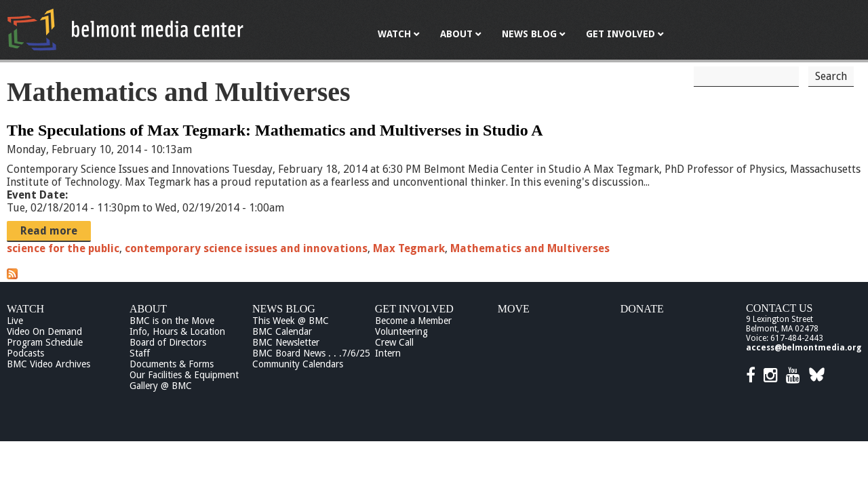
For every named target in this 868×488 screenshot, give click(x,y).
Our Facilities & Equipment (184, 375)
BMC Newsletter (286, 342)
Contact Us (779, 308)
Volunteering (401, 331)
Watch (25, 309)
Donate (642, 309)
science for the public (63, 248)
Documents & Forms (172, 364)
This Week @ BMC (291, 321)
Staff (140, 353)
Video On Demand (44, 331)
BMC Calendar (282, 331)
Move (514, 309)
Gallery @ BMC (161, 386)
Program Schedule (45, 342)
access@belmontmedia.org (804, 348)
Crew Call (394, 342)
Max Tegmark (409, 248)
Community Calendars (298, 364)
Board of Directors (168, 342)
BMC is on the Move (172, 321)
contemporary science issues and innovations (246, 248)
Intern (388, 353)
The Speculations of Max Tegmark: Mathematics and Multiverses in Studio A (275, 130)
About (148, 309)
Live (15, 321)
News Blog (284, 309)
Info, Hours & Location (177, 331)
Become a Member (413, 321)
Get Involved (414, 309)
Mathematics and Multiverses (530, 248)
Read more (49, 231)
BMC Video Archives (48, 364)
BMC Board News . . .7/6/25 (311, 353)
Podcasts (25, 353)
